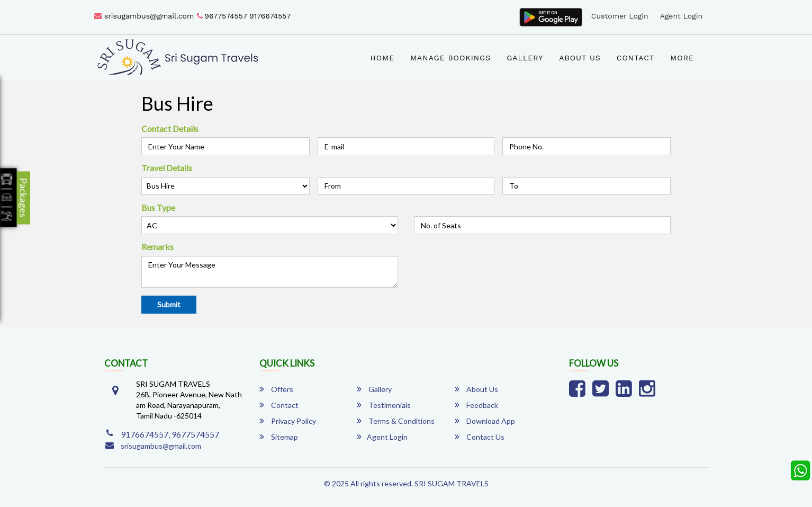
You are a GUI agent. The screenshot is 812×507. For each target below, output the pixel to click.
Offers (276, 389)
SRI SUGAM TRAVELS (452, 483)
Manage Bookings (450, 58)
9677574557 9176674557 (244, 16)
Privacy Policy (288, 421)
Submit (169, 304)
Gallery (525, 58)
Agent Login (681, 16)
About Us (580, 58)
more (682, 58)
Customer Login (620, 16)
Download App (485, 421)
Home (383, 58)
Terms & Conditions (396, 421)
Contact (636, 58)
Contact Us (480, 437)
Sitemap (279, 437)
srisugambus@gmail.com (144, 16)
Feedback (476, 405)
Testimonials (384, 405)
